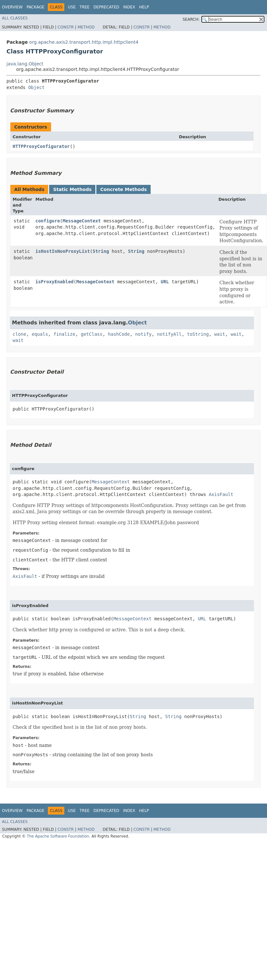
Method (86, 27)
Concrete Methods (123, 189)
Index (129, 7)
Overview (12, 7)
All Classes (15, 18)
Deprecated (106, 7)
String (101, 251)
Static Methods (72, 189)
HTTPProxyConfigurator (41, 146)
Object (36, 87)
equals (40, 334)
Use (72, 7)
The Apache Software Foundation (58, 836)
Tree (85, 7)
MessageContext (82, 221)
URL (165, 282)
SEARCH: (191, 19)
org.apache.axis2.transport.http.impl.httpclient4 (84, 42)
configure (48, 221)
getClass (92, 334)
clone (19, 334)
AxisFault (221, 494)
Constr (66, 27)
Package (35, 7)
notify (143, 334)
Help (144, 7)
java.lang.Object (25, 64)
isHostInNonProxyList (63, 251)
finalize (64, 334)
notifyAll (169, 334)
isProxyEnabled (55, 282)
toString (198, 334)
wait (220, 334)
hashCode (119, 334)
